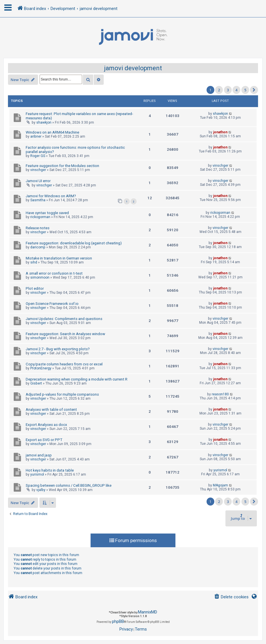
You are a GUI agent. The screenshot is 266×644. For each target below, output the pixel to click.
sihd (34, 262)
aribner (36, 136)
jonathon (220, 132)
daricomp (38, 247)
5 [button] (245, 90)
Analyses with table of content (51, 409)
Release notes (38, 228)
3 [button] (228, 90)
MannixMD (148, 612)
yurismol (37, 474)
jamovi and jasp (39, 455)
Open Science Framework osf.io (52, 304)
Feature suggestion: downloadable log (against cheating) (74, 243)
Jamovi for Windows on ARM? (51, 196)
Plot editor (35, 288)
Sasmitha (38, 200)
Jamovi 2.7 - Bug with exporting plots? (58, 349)
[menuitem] (231, 597)
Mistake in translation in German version (59, 258)
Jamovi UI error (38, 181)
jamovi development (133, 68)
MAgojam (220, 485)
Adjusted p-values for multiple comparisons (62, 394)
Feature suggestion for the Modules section (62, 166)
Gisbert (36, 383)
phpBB (118, 621)
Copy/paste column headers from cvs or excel (64, 364)
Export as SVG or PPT (44, 440)
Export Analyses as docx (46, 425)
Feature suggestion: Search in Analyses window (65, 334)
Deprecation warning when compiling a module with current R (77, 379)
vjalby (41, 490)
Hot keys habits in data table (50, 470)
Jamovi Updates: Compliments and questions (64, 319)
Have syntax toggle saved (47, 213)
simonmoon (40, 277)
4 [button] (236, 90)
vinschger (38, 170)
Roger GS (38, 156)
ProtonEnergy (41, 368)
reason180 (220, 394)
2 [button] (219, 90)
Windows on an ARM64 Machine (52, 132)
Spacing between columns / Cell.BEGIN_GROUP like (69, 485)
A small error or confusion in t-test (54, 273)
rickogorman (40, 217)
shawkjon (44, 122)
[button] (254, 90)
